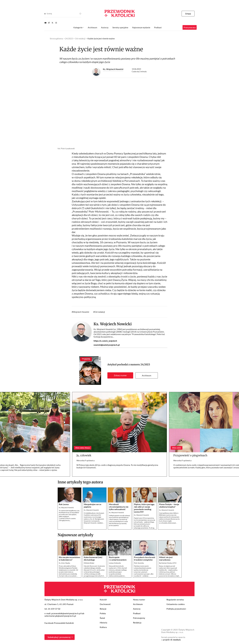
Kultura (103, 627)
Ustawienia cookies (176, 604)
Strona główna (56, 38)
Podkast (158, 27)
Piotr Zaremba (139, 563)
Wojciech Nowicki (81, 312)
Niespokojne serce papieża (93, 505)
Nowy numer (139, 600)
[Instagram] (56, 23)
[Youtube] (45, 23)
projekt (172, 640)
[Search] (45, 14)
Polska (103, 613)
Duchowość (105, 604)
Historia (103, 623)
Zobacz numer (120, 375)
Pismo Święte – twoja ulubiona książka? (169, 505)
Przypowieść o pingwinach (190, 455)
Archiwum (147, 375)
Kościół (103, 600)
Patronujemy (139, 618)
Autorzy (105, 27)
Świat (102, 618)
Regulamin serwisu (175, 600)
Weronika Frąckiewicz (86, 460)
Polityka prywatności (176, 609)
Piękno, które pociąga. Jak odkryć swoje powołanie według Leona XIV (144, 508)
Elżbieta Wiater (89, 563)
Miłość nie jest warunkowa (166, 558)
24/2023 (145, 365)
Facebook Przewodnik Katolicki (59, 623)
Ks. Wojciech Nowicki (113, 69)
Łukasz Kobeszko (115, 563)
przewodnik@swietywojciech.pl (66, 613)
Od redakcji (100, 312)
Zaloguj (188, 14)
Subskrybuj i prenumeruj (59, 637)
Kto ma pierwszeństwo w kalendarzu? (69, 558)
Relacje (103, 609)
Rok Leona (64, 504)
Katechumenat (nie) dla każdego (93, 558)
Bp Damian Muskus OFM (168, 563)
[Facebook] (49, 23)
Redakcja (137, 623)
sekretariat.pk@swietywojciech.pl (60, 616)
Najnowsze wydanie (141, 27)
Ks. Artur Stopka (64, 563)
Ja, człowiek (84, 455)
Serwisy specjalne (120, 27)
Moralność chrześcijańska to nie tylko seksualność (119, 507)
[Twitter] (52, 23)
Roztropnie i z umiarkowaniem (118, 558)
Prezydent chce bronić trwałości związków (145, 558)
